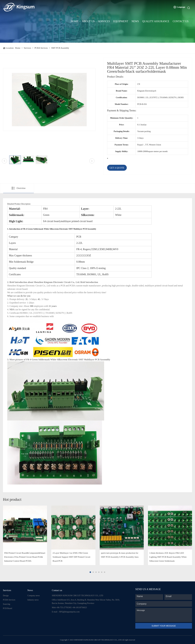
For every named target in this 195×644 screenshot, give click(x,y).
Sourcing (7, 604)
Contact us (57, 590)
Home (75, 21)
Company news (34, 596)
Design (6, 596)
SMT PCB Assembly (60, 48)
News (135, 21)
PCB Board (8, 608)
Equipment (121, 21)
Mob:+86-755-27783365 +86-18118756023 (69, 608)
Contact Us (181, 21)
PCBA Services (41, 48)
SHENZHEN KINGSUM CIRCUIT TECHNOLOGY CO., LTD (77, 596)
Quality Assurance (156, 21)
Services (104, 21)
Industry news (33, 600)
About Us (88, 21)
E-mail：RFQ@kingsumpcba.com (66, 612)
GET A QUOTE (117, 168)
